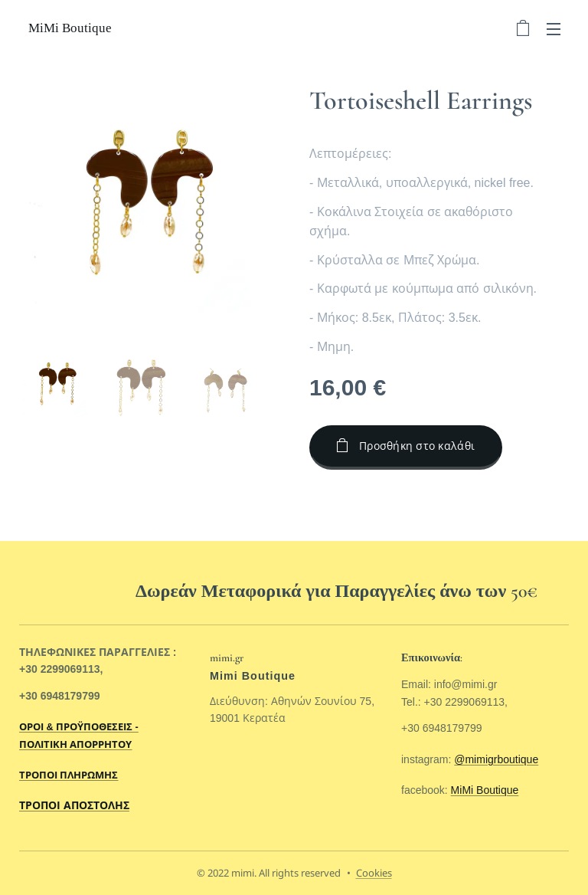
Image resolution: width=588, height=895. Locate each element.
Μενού (554, 29)
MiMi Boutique (484, 790)
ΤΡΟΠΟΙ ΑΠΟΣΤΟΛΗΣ (74, 805)
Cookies (374, 873)
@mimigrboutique (496, 759)
